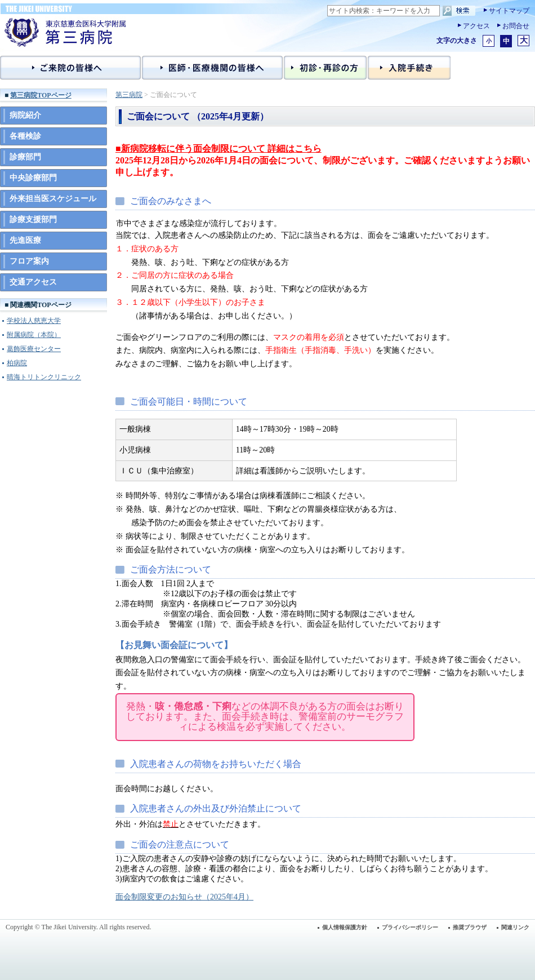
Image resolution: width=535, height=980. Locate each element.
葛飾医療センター (34, 349)
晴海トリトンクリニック (44, 377)
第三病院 (129, 95)
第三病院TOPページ (41, 95)
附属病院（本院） (34, 335)
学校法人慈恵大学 (34, 321)
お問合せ (516, 26)
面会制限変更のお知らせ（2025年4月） (184, 897)
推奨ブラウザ (470, 927)
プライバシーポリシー (410, 927)
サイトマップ (509, 11)
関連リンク (515, 927)
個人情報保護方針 (345, 927)
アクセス (476, 26)
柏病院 (17, 363)
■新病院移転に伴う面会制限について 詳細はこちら (219, 148)
